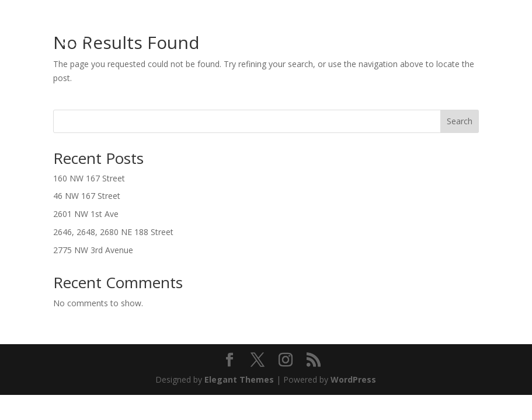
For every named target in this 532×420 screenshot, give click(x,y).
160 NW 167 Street (89, 178)
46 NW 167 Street (87, 196)
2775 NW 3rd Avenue (93, 250)
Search (460, 121)
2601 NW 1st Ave (86, 214)
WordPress (353, 379)
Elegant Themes (239, 379)
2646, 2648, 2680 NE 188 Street (113, 232)
